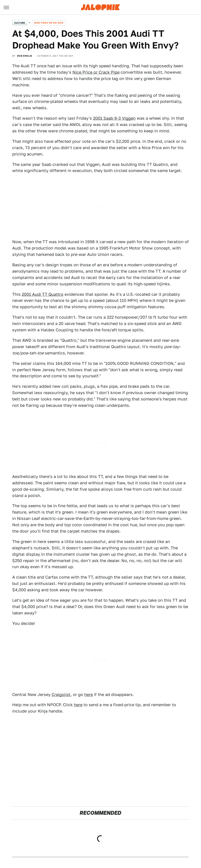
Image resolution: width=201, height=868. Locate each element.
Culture (20, 23)
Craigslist (61, 695)
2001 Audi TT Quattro (43, 294)
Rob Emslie (25, 56)
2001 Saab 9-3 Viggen (114, 118)
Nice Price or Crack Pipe (96, 72)
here (89, 695)
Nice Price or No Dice (49, 23)
